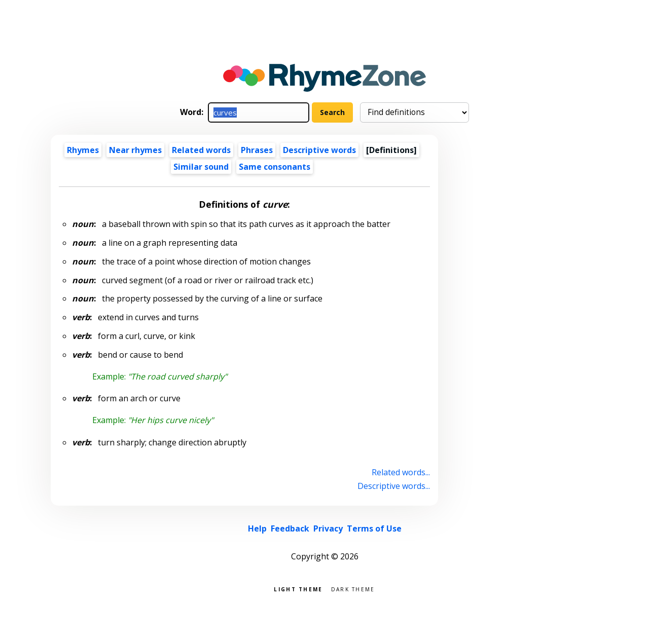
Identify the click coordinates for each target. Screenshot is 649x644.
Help (257, 528)
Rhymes (83, 150)
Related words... (401, 472)
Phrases (257, 150)
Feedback (290, 528)
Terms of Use (374, 528)
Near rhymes (135, 150)
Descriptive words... (394, 486)
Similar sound (201, 167)
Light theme (298, 589)
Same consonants (275, 167)
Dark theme (353, 589)
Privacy (328, 528)
